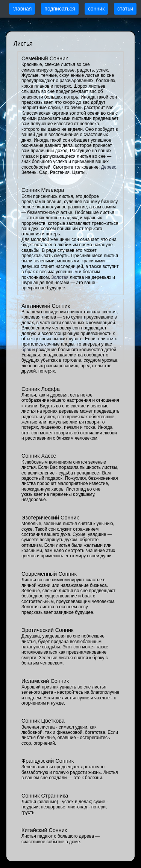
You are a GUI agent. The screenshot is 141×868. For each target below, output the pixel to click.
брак (26, 350)
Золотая (60, 277)
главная (22, 9)
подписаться (60, 9)
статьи (125, 9)
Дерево (109, 167)
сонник (96, 9)
